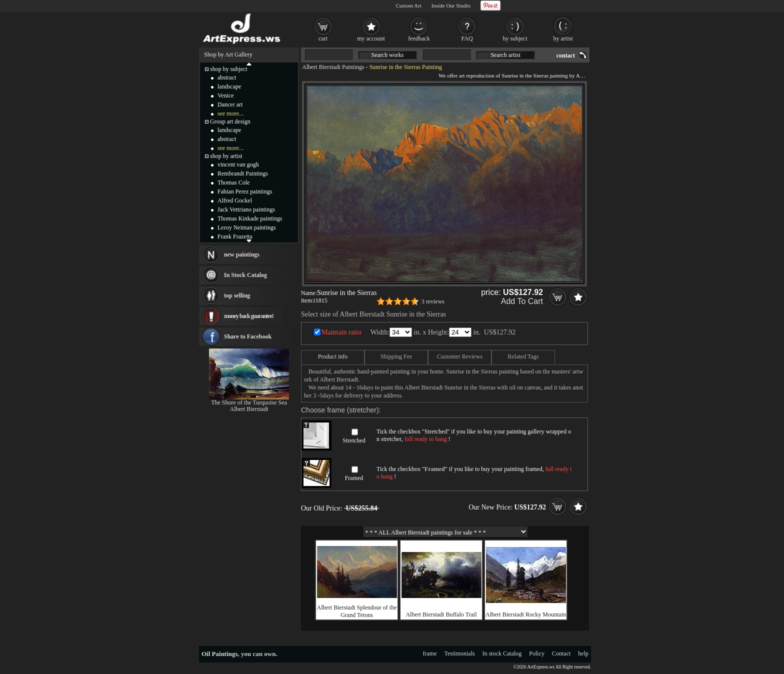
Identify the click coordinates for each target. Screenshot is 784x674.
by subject (515, 38)
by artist (563, 38)
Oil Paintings (220, 654)
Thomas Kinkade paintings (250, 218)
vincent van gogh (238, 164)
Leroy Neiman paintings (247, 227)
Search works (388, 55)
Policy (537, 653)
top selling (237, 295)
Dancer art (230, 104)
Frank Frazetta (235, 236)
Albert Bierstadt (249, 409)
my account (371, 38)
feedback (419, 38)
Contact (561, 653)
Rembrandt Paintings (243, 173)
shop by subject (229, 69)
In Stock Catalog (245, 275)
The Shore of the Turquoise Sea (249, 402)
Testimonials (460, 653)
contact (566, 55)
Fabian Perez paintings (245, 191)
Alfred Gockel (235, 200)
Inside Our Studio (451, 5)
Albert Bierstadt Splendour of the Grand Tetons (357, 611)
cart (323, 38)
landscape (229, 86)
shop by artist (226, 156)
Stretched (354, 440)
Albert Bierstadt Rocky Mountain (526, 614)
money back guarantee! (249, 316)
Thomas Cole (233, 182)
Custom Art (409, 5)
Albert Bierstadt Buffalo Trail (441, 614)
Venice (226, 95)
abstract (227, 77)
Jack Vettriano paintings (246, 209)
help (583, 653)
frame (430, 653)
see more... (230, 113)
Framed (354, 478)
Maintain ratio (341, 332)
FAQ (467, 38)
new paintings (242, 254)
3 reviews (433, 301)
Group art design (230, 121)
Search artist (505, 55)
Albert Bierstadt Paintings (333, 67)
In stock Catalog (502, 653)
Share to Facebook (248, 336)
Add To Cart (522, 301)
